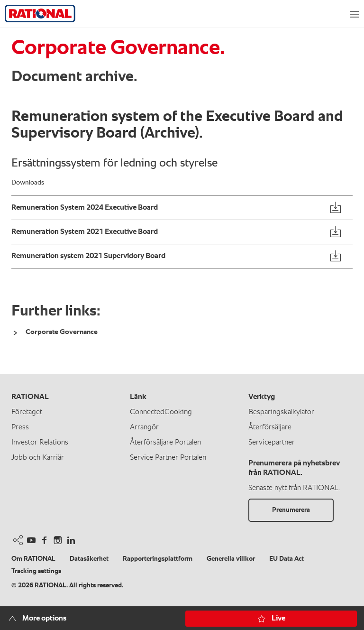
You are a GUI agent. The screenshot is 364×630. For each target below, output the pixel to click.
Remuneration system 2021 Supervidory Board (88, 256)
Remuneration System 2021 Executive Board (85, 232)
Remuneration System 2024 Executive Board (85, 208)
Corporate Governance (62, 332)
